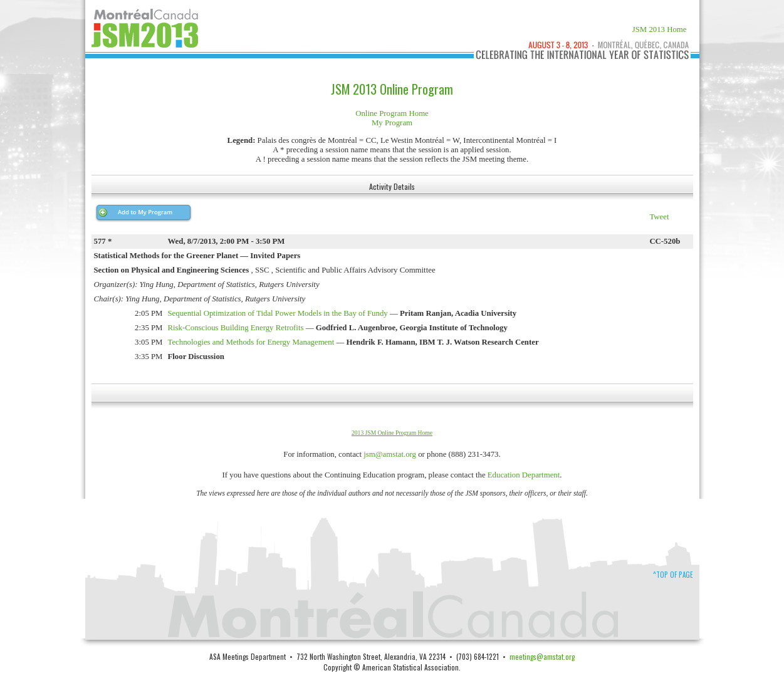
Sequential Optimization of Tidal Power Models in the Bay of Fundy (278, 313)
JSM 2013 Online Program (392, 89)
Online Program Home (392, 113)
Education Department (524, 475)
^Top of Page (673, 575)
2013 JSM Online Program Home (392, 433)
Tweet (659, 217)
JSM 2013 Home (660, 29)
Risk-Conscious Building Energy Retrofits (236, 328)
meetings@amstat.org (542, 656)
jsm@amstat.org (390, 454)
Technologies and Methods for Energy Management (251, 342)
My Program (392, 123)
